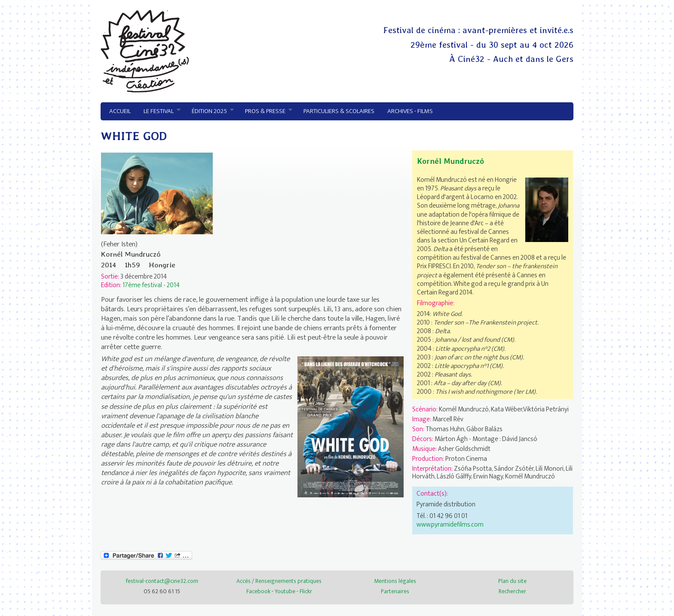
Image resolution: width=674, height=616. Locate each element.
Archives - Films (410, 111)
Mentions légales (395, 581)
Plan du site (512, 581)
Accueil (120, 111)
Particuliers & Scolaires (339, 111)
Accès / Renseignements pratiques (279, 581)
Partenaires (395, 591)
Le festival (159, 111)
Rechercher (512, 591)
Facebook (258, 591)
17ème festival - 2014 (151, 285)
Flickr (306, 591)
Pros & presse (265, 111)
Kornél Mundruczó (450, 161)
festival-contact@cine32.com (162, 581)
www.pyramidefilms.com (450, 524)
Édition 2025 (210, 111)
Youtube (285, 591)
